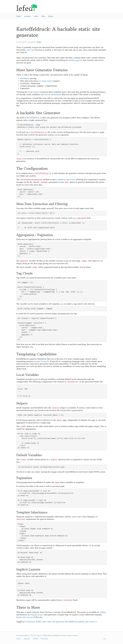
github (81, 622)
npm (37, 92)
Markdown (25, 78)
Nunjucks (45, 361)
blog (43, 16)
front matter (47, 81)
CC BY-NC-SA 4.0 (35, 635)
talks (36, 16)
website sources (72, 635)
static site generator (56, 622)
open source (90, 622)
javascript (31, 622)
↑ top (104, 639)
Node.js (31, 92)
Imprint (27, 639)
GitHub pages (74, 60)
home (19, 16)
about (51, 16)
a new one (30, 50)
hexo (46, 94)
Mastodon (44, 639)
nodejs (38, 622)
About (19, 639)
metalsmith (56, 94)
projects (28, 16)
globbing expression (66, 180)
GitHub (103, 612)
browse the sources (25, 617)
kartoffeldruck (33, 118)
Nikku (39, 42)
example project (37, 615)
